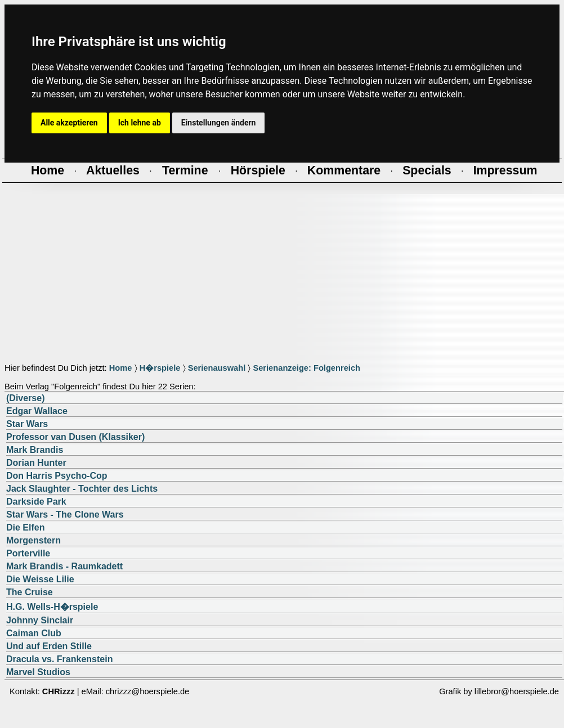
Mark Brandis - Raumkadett (64, 566)
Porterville (28, 553)
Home (121, 368)
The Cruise (30, 592)
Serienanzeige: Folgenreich (306, 368)
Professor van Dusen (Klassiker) (75, 437)
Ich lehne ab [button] (140, 123)
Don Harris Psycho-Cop (57, 476)
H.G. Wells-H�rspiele (52, 607)
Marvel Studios (38, 672)
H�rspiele (160, 368)
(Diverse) (25, 398)
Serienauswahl (217, 368)
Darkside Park (36, 502)
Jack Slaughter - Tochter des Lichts (82, 489)
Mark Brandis (35, 450)
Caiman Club (34, 633)
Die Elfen (25, 527)
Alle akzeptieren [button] (69, 123)
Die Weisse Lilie (40, 579)
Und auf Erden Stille (49, 646)
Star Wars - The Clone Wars (65, 514)
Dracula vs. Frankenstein (59, 659)
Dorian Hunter (36, 463)
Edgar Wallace (37, 411)
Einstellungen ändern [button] (219, 123)
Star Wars (27, 424)
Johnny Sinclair (40, 620)
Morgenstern (33, 540)
